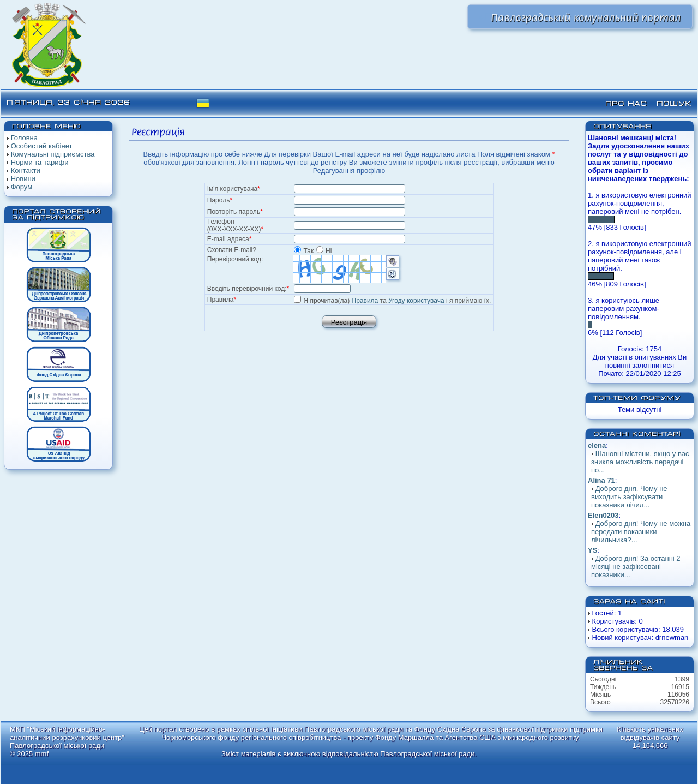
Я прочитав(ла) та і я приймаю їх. (398, 301)
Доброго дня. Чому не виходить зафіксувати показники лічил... (629, 497)
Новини (23, 179)
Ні (324, 251)
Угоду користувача (416, 301)
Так (305, 251)
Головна (24, 138)
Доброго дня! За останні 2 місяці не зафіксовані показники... (636, 567)
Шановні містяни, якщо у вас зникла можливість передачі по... (640, 462)
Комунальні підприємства (53, 154)
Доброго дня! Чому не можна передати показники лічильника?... (641, 532)
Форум (22, 187)
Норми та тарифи (40, 162)
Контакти (26, 170)
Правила (365, 301)
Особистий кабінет (42, 146)
